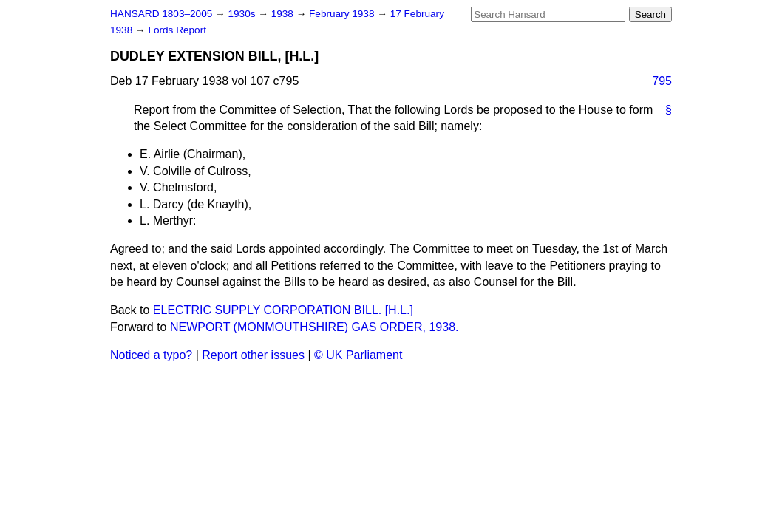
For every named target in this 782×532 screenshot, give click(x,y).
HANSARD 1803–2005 (161, 14)
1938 (284, 14)
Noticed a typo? (151, 355)
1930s (243, 14)
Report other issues (253, 355)
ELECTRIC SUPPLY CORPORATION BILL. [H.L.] (283, 310)
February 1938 (343, 14)
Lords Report (177, 30)
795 (662, 81)
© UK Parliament (358, 355)
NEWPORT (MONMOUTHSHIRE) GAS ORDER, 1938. (314, 327)
